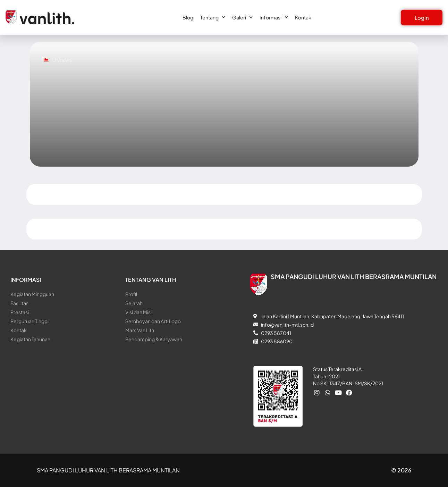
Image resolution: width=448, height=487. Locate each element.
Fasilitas (19, 303)
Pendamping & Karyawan (154, 339)
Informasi (274, 17)
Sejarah (134, 303)
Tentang (213, 17)
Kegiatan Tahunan (30, 339)
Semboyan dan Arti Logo (153, 321)
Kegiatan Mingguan (32, 294)
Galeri (242, 17)
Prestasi (20, 312)
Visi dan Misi (138, 312)
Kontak (303, 17)
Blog (188, 17)
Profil (131, 294)
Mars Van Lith (140, 330)
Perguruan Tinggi (29, 321)
